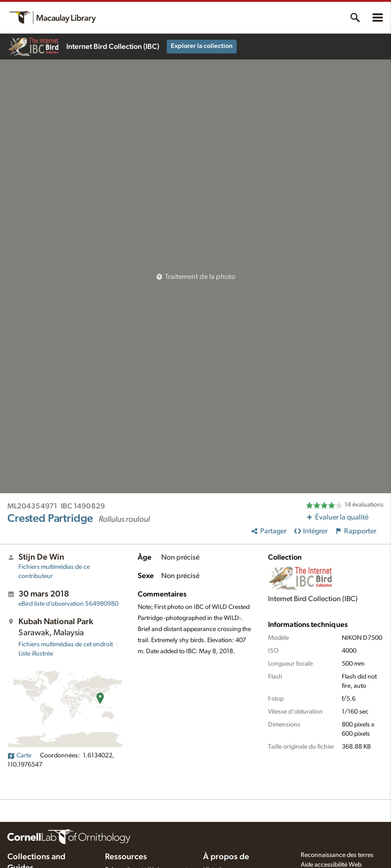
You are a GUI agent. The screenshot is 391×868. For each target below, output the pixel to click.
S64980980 (68, 604)
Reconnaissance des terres (337, 855)
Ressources (126, 857)
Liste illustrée (36, 654)
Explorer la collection (202, 46)
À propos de (226, 857)
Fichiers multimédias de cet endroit (66, 644)
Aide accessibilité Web (331, 865)
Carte (19, 756)
